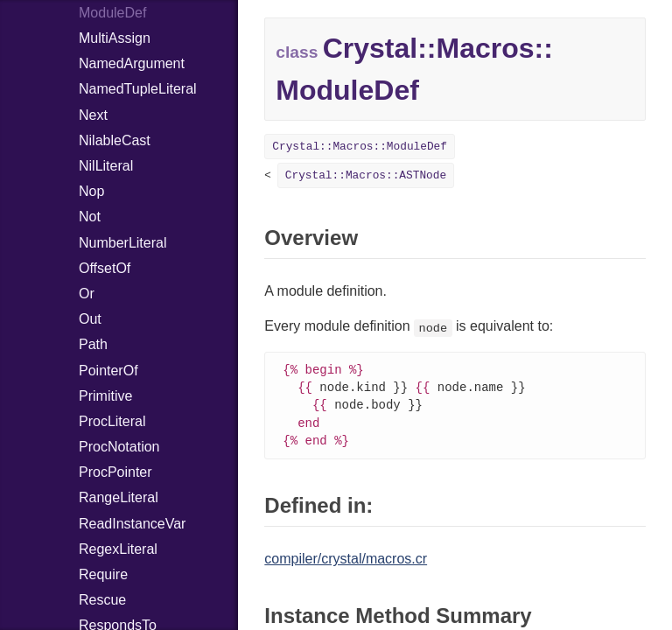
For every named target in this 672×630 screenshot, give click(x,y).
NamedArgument (132, 63)
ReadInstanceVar (132, 524)
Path (93, 344)
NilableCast (115, 140)
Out (90, 319)
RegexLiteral (118, 549)
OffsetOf (105, 268)
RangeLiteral (119, 497)
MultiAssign (115, 38)
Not (90, 217)
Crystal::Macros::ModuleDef (360, 147)
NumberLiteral (122, 243)
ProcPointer (115, 472)
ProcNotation (119, 447)
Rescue (102, 600)
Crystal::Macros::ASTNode (366, 175)
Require (103, 574)
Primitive (105, 396)
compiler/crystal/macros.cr (346, 563)
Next (93, 115)
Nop (91, 191)
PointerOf (108, 371)
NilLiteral (106, 166)
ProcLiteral (112, 421)
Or (87, 294)
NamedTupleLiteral (138, 89)
